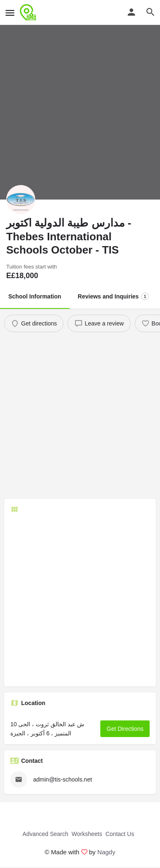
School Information (35, 296)
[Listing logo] (21, 200)
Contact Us (120, 834)
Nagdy (106, 852)
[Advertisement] (80, 417)
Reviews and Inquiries (113, 296)
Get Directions (125, 729)
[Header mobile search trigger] (150, 12)
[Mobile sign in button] (131, 12)
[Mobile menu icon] (10, 13)
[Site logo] (29, 12)
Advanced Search (45, 834)
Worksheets (87, 834)
